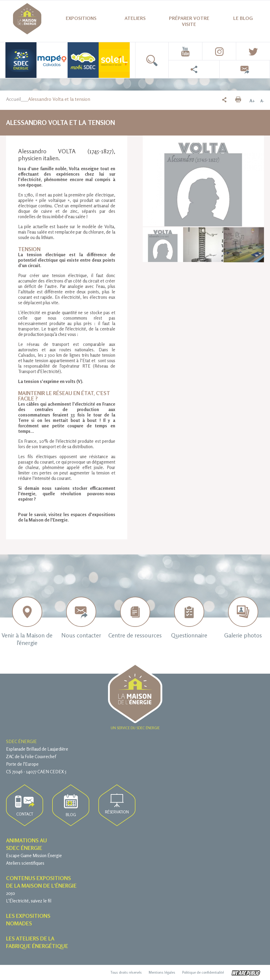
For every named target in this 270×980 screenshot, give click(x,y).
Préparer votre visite (189, 21)
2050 (11, 893)
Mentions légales (162, 972)
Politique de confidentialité (203, 972)
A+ (252, 101)
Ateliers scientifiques (25, 863)
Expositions (81, 18)
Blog (71, 806)
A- (262, 101)
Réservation (117, 804)
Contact (25, 806)
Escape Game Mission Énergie (34, 856)
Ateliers (135, 18)
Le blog (243, 18)
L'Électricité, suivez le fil (29, 901)
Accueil (13, 99)
